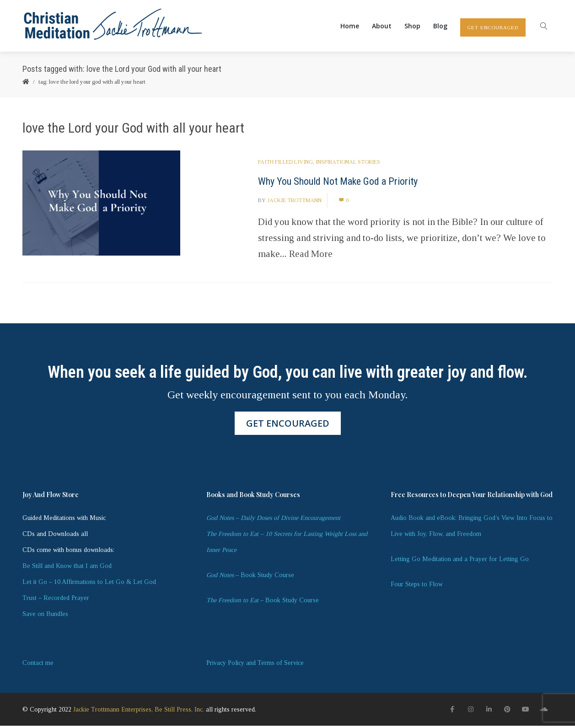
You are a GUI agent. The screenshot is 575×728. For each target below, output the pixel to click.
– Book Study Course (250, 577)
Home (350, 27)
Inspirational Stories (348, 164)
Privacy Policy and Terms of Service (255, 665)
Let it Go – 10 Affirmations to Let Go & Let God (89, 584)
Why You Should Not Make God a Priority (338, 184)
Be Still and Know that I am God (67, 568)
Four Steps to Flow (417, 586)
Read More (311, 256)
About (382, 27)
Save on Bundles (45, 616)
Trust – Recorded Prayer (56, 600)
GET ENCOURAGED (493, 28)
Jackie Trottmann (294, 203)
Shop (412, 27)
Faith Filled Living (285, 164)
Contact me (38, 665)
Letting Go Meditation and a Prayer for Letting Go (460, 561)
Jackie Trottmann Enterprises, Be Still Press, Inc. (139, 712)
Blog (440, 27)
